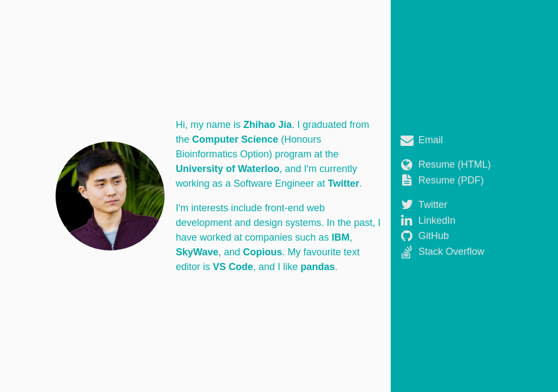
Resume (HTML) (455, 164)
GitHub (434, 236)
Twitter (433, 205)
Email (431, 140)
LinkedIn (437, 220)
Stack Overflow (451, 252)
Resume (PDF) (451, 180)
